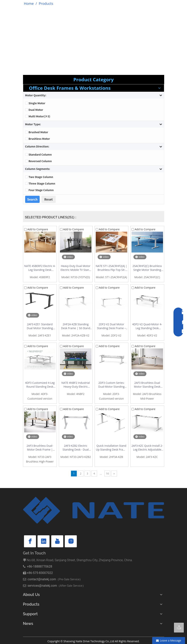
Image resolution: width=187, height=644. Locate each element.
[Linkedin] (44, 541)
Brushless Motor (39, 139)
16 (107, 473)
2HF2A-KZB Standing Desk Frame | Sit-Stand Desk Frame (76, 326)
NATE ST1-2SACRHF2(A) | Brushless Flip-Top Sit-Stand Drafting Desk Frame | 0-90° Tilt (111, 268)
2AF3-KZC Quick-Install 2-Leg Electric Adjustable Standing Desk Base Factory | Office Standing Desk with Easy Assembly (147, 448)
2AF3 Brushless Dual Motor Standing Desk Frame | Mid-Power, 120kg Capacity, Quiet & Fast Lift (147, 385)
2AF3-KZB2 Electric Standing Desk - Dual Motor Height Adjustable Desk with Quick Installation (76, 448)
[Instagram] (71, 541)
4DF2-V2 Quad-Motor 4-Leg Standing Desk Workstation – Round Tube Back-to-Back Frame (147, 326)
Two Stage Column (41, 177)
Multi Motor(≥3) (39, 116)
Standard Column (40, 154)
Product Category (93, 79)
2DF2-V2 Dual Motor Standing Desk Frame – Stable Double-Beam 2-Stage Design (111, 326)
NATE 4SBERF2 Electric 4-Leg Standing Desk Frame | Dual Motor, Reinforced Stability (40, 268)
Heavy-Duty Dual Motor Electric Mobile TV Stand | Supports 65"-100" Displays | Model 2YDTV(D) (76, 268)
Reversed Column (40, 161)
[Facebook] (30, 541)
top (179, 627)
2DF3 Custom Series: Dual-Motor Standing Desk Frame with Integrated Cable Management (111, 385)
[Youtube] (57, 541)
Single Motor (37, 103)
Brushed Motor (38, 132)
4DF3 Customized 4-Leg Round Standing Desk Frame (40, 385)
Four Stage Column (41, 190)
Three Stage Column (42, 183)
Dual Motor (36, 110)
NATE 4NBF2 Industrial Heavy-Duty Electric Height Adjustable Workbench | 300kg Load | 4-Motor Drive (76, 385)
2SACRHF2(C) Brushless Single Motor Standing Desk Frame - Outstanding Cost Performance (147, 268)
